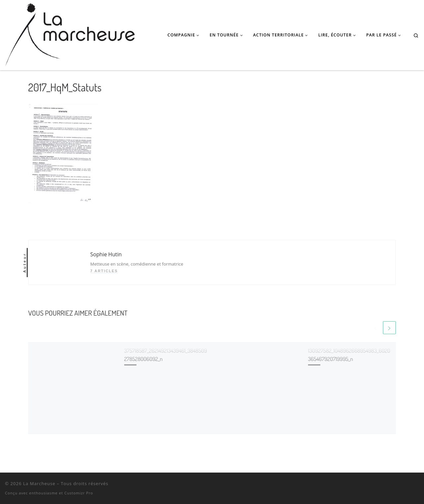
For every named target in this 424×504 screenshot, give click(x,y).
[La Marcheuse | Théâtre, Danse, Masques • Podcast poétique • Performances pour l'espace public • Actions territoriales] (70, 33)
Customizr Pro (79, 493)
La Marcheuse (39, 484)
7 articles (104, 271)
